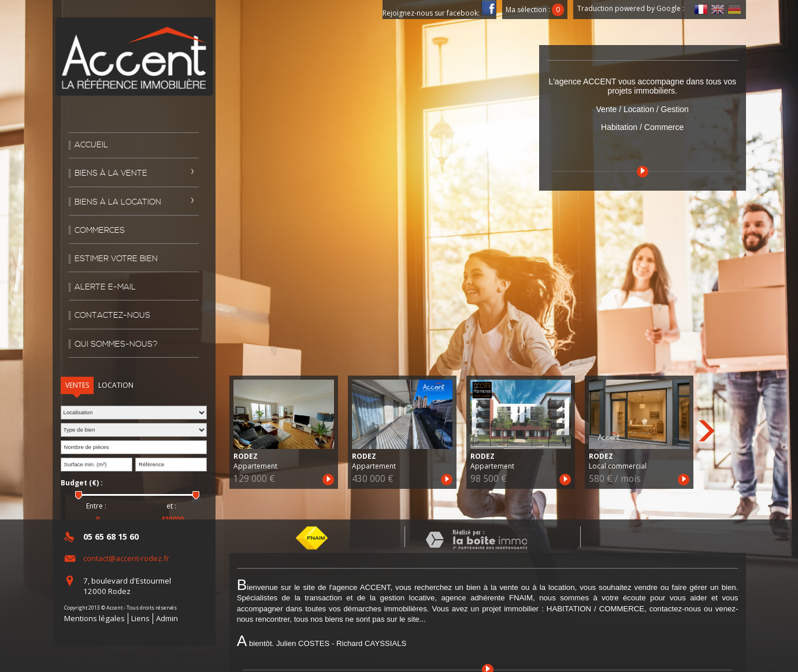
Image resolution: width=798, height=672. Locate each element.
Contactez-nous (112, 315)
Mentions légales (94, 618)
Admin (167, 618)
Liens (140, 618)
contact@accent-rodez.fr (126, 558)
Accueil (91, 145)
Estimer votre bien (116, 259)
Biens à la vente (111, 173)
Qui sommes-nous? (116, 344)
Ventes (77, 385)
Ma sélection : (535, 10)
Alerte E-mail (105, 287)
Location (116, 385)
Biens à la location (118, 202)
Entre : (96, 506)
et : (171, 506)
